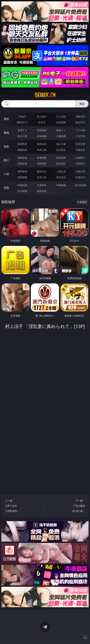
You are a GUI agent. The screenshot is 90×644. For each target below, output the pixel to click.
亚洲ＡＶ (22, 130)
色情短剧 (42, 191)
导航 (6, 188)
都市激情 (22, 171)
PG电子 (22, 116)
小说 (6, 174)
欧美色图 (61, 158)
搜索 (82, 104)
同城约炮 (22, 185)
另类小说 (42, 177)
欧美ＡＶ (61, 130)
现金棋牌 (61, 122)
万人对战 (61, 116)
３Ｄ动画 (80, 130)
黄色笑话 (61, 177)
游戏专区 (80, 116)
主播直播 (61, 136)
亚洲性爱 (22, 144)
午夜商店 (42, 185)
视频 (6, 133)
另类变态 (80, 150)
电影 (6, 146)
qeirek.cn (45, 95)
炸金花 (42, 122)
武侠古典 (80, 171)
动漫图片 (80, 158)
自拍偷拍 (42, 130)
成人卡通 (61, 144)
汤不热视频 (80, 185)
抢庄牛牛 (80, 122)
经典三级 (42, 150)
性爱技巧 (80, 177)
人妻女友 (61, 171)
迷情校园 (22, 177)
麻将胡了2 (22, 122)
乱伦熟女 (61, 150)
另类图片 (80, 164)
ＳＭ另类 (80, 136)
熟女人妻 (22, 136)
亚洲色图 (42, 158)
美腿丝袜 (22, 164)
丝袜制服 (42, 136)
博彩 (6, 119)
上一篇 (12, 506)
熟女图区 (61, 164)
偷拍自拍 (42, 144)
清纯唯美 (42, 164)
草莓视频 (61, 185)
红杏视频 (22, 191)
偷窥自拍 (22, 158)
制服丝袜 (22, 150)
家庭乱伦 (42, 171)
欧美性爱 (80, 144)
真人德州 (42, 116)
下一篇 (78, 506)
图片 (6, 160)
